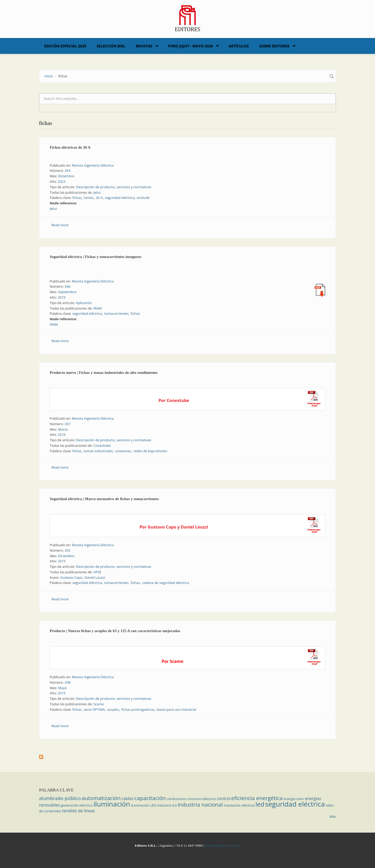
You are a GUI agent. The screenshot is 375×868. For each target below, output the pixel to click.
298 (67, 682)
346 (67, 286)
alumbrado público (60, 798)
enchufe (143, 198)
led (260, 804)
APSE (97, 572)
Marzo (63, 429)
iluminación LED (144, 805)
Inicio (49, 76)
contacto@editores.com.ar (222, 845)
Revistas (144, 46)
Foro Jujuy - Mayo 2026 (190, 46)
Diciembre (66, 176)
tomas (89, 198)
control (224, 798)
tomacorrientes (117, 313)
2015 (62, 561)
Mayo (62, 688)
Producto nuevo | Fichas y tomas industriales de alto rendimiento (104, 373)
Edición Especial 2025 (65, 46)
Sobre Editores (274, 46)
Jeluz (97, 192)
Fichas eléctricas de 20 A (70, 147)
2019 (62, 297)
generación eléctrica (77, 805)
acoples (113, 709)
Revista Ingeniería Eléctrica (93, 165)
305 (67, 550)
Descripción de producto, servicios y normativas (114, 187)
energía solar (294, 799)
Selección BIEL (111, 46)
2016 (62, 435)
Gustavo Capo (71, 577)
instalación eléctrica (239, 805)
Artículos (239, 46)
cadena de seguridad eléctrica (166, 583)
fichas (77, 198)
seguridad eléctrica (120, 198)
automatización (101, 798)
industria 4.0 (167, 805)
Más (333, 816)
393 (67, 171)
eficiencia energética (257, 798)
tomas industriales (98, 451)
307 (67, 424)
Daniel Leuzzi (95, 577)
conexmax (123, 451)
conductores (176, 799)
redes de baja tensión (150, 451)
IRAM (98, 308)
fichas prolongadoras (138, 709)
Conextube (102, 445)
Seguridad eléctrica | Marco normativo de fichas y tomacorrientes (104, 499)
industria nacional (200, 804)
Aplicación (84, 303)
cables (128, 798)
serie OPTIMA (94, 709)
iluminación (112, 804)
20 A (99, 198)
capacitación (150, 798)
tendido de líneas (79, 811)
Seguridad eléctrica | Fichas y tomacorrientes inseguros (96, 257)
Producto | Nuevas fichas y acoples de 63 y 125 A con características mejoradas (115, 631)
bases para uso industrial (177, 709)
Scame (99, 704)
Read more (60, 225)
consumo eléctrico (202, 799)
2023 (62, 181)
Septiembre (67, 292)
